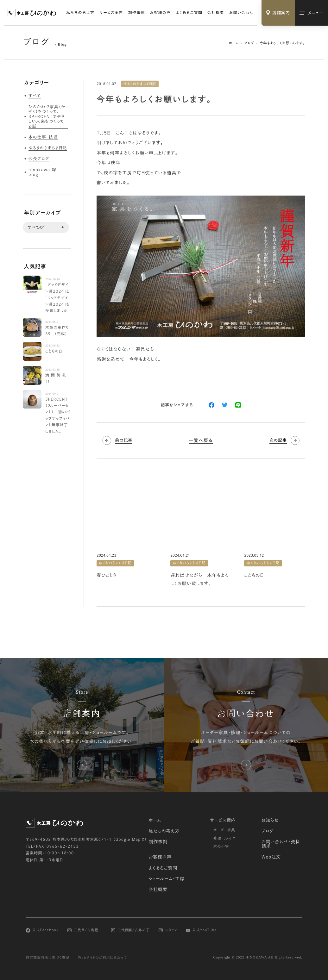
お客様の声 (160, 13)
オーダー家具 (224, 830)
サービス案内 (111, 13)
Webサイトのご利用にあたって (102, 958)
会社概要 (216, 13)
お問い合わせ (241, 13)
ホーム (234, 43)
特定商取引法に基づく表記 (48, 958)
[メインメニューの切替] (311, 13)
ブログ (249, 43)
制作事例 (137, 13)
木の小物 (221, 847)
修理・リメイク (224, 838)
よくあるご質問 (189, 13)
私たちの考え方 (80, 13)
